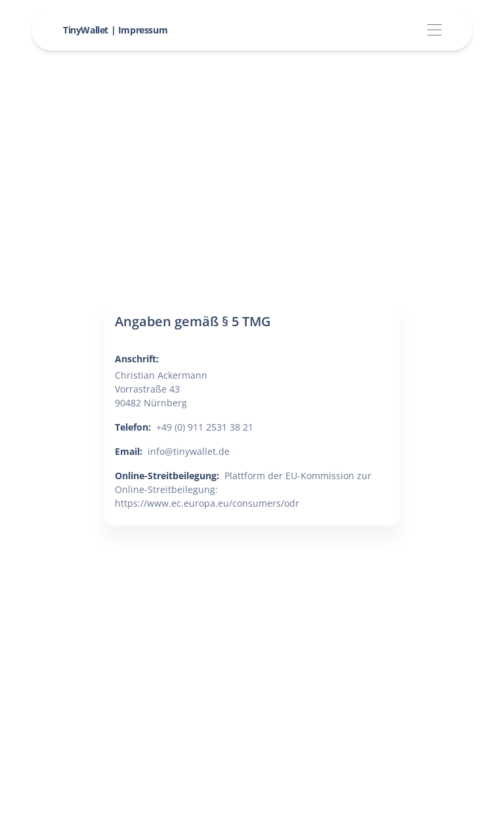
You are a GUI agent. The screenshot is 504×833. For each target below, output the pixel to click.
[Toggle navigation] (434, 31)
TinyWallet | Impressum (115, 30)
